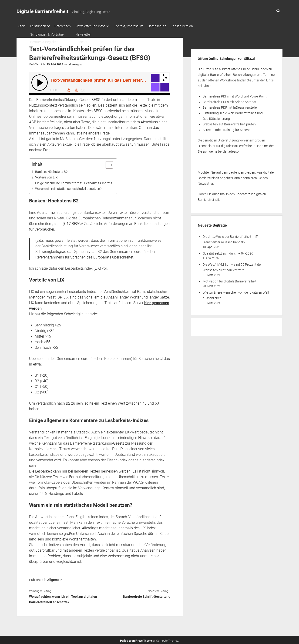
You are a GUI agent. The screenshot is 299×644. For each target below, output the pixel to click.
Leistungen (40, 26)
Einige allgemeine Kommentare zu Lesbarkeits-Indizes (74, 182)
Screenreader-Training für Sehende (227, 128)
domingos (75, 63)
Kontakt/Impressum (138, 26)
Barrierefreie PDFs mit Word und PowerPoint (235, 95)
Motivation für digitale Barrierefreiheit (230, 280)
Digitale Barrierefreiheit (42, 11)
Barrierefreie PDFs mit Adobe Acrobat (230, 101)
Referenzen (67, 26)
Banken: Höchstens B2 (51, 170)
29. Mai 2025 (55, 63)
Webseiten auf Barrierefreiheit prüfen (229, 123)
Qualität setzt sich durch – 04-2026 (228, 252)
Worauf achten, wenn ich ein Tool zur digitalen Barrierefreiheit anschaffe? (63, 598)
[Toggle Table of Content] (107, 164)
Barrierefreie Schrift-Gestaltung (147, 595)
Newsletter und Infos (97, 26)
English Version (196, 26)
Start (22, 26)
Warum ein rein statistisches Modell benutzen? (68, 187)
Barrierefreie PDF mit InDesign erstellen (231, 106)
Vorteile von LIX (46, 176)
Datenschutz (169, 26)
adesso (233, 150)
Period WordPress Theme (136, 639)
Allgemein (55, 578)
